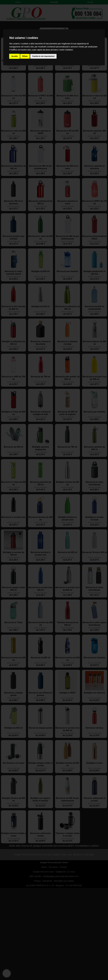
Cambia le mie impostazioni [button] (43, 56)
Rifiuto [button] (25, 56)
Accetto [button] (15, 56)
